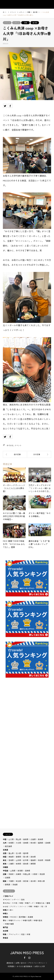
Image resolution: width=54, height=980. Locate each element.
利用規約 (11, 966)
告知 (23, 899)
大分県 (18, 843)
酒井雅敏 (22, 917)
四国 (25, 23)
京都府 (11, 874)
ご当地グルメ (8, 896)
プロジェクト (14, 934)
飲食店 (5, 938)
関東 (5, 881)
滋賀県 (8, 878)
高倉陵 (30, 917)
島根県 (26, 839)
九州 (5, 843)
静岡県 (33, 864)
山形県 (18, 860)
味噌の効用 (27, 920)
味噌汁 (37, 906)
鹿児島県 (8, 846)
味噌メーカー (8, 910)
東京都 (26, 881)
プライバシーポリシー (37, 963)
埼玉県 (18, 881)
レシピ (5, 906)
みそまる (10, 445)
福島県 (33, 860)
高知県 (33, 857)
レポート (16, 23)
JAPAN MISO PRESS (27, 953)
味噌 (21, 903)
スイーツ (23, 906)
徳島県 (11, 857)
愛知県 (26, 864)
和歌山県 (27, 874)
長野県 (28, 871)
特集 (5, 934)
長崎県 (48, 843)
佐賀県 (11, 843)
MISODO (13, 917)
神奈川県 (41, 881)
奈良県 (42, 874)
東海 (5, 864)
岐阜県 (18, 864)
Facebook (25, 958)
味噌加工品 (40, 903)
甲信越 (5, 871)
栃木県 (33, 881)
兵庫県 (18, 874)
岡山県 (18, 839)
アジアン (14, 906)
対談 (23, 934)
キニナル (6, 903)
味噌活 (5, 917)
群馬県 (8, 884)
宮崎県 (26, 843)
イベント (7, 23)
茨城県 (15, 884)
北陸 (5, 853)
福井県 (26, 853)
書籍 (48, 903)
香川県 (35, 23)
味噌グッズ (29, 903)
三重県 (11, 864)
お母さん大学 (40, 966)
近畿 (5, 874)
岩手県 (26, 860)
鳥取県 (40, 839)
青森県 (48, 860)
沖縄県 (5, 867)
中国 (5, 839)
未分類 (5, 931)
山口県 (11, 839)
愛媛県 (18, 857)
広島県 (33, 839)
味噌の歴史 (38, 920)
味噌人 (5, 913)
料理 (28, 934)
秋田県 (40, 860)
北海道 (5, 850)
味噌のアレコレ (15, 920)
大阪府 (35, 874)
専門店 (5, 927)
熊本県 (33, 843)
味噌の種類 (9, 924)
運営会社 (10, 963)
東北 (5, 860)
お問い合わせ (21, 963)
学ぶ (5, 920)
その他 (15, 903)
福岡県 (40, 843)
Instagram (29, 958)
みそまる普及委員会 (24, 966)
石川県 (18, 853)
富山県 (11, 853)
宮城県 (11, 860)
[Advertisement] (27, 726)
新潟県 (20, 871)
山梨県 (13, 871)
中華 (30, 906)
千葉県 (11, 881)
